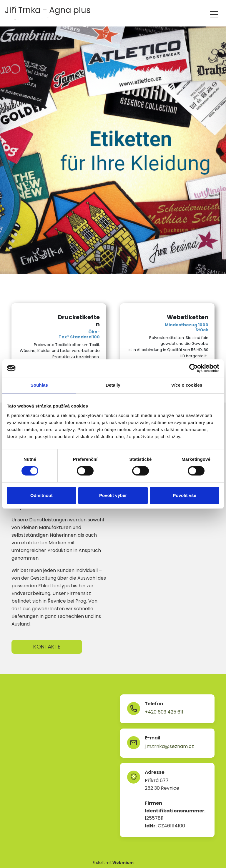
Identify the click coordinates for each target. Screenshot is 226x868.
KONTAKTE (47, 647)
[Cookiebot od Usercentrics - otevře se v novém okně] (193, 368)
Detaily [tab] (113, 385)
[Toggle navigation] (214, 13)
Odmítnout (41, 495)
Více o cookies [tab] (187, 385)
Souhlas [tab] (39, 385)
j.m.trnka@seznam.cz (169, 746)
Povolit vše (185, 495)
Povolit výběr (113, 495)
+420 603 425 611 (164, 712)
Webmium (123, 863)
